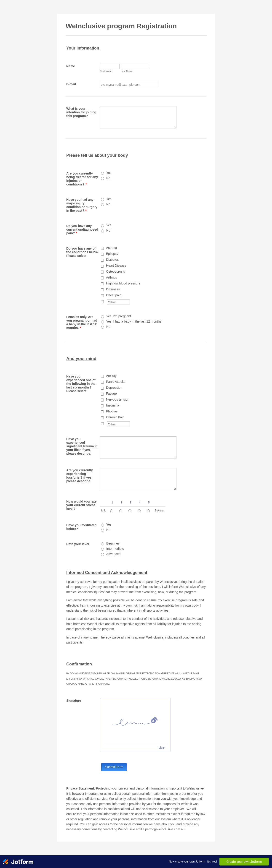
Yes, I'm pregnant (119, 316)
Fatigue (111, 394)
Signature (74, 701)
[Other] (102, 302)
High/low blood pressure (123, 283)
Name (71, 66)
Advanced (113, 554)
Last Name (127, 71)
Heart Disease (116, 266)
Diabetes (112, 260)
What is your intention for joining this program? (81, 112)
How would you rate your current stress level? (81, 505)
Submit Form (114, 767)
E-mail (71, 84)
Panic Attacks (116, 382)
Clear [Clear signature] (162, 748)
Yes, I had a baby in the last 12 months (134, 321)
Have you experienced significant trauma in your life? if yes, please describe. (82, 446)
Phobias (112, 411)
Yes (109, 173)
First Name (106, 71)
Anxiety (111, 376)
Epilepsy (112, 254)
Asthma (111, 248)
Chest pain (114, 295)
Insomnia (113, 405)
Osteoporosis (115, 271)
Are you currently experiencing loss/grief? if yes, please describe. (80, 476)
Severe (159, 511)
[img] (135, 721)
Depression (114, 388)
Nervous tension (118, 399)
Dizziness (113, 289)
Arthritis (111, 277)
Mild (104, 511)
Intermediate (115, 549)
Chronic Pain (115, 417)
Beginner (113, 543)
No (108, 178)
